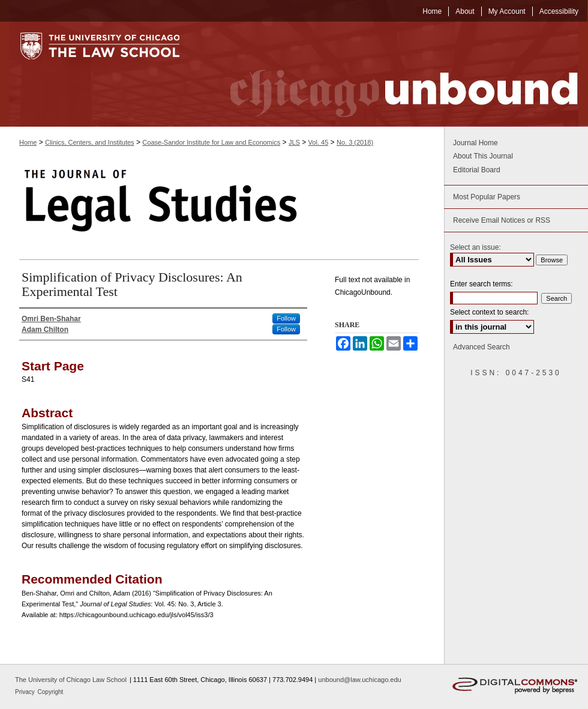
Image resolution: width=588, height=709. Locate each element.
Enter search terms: (481, 284)
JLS (294, 142)
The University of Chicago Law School (71, 680)
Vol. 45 (319, 142)
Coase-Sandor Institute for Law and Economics (211, 142)
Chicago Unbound (393, 74)
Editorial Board (477, 170)
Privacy (26, 692)
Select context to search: (489, 312)
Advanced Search (481, 347)
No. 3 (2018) (355, 142)
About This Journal (483, 156)
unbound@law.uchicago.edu (359, 680)
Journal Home (475, 143)
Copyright (51, 692)
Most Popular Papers (487, 197)
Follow (286, 318)
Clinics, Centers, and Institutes (90, 142)
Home (28, 142)
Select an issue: (475, 247)
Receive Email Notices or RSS (502, 220)
